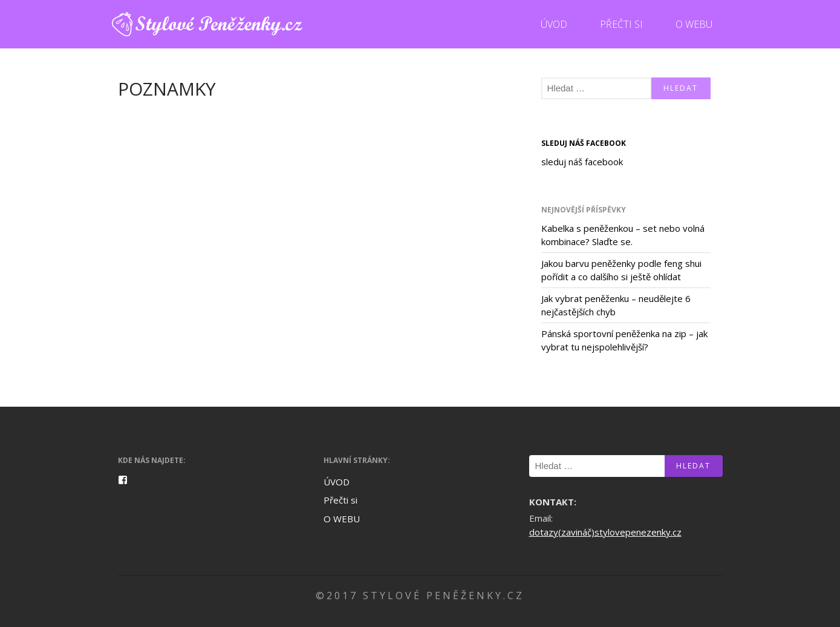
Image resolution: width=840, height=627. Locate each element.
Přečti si (621, 24)
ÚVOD (554, 24)
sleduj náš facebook (584, 143)
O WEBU (694, 24)
